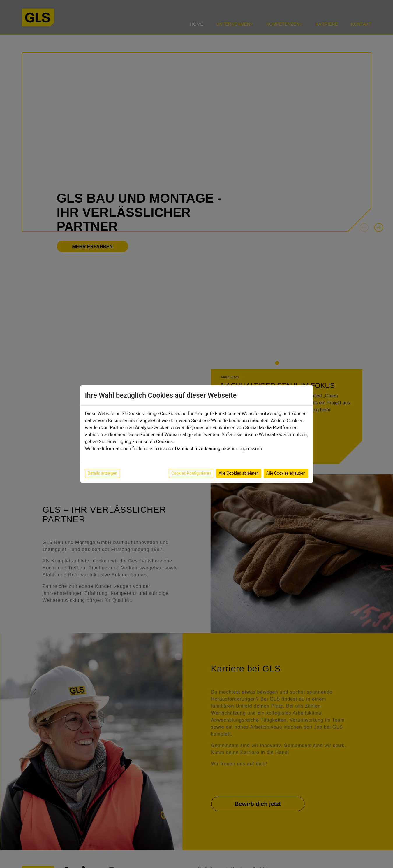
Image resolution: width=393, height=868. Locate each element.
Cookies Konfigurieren (191, 473)
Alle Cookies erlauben (286, 473)
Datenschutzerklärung (198, 449)
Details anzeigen (103, 473)
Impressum (250, 449)
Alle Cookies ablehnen (239, 473)
